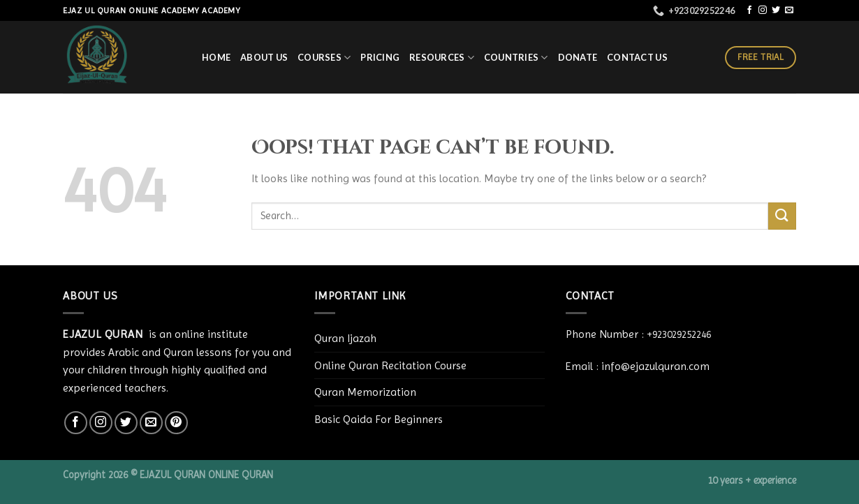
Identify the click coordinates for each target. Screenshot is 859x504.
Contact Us (637, 57)
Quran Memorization (365, 392)
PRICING (380, 57)
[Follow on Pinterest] (176, 423)
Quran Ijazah (345, 338)
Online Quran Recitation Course (390, 365)
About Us (264, 57)
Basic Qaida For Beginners (379, 419)
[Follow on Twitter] (776, 10)
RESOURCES (442, 58)
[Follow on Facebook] (749, 10)
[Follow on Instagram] (763, 10)
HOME (216, 57)
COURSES (324, 58)
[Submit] (782, 216)
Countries (516, 58)
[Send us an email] (789, 10)
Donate (578, 57)
